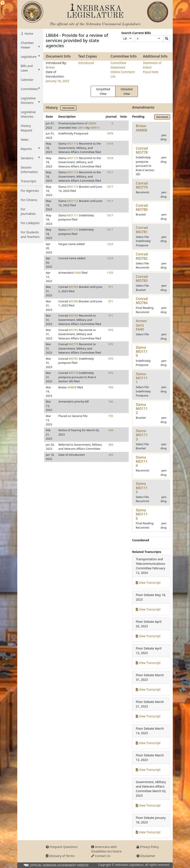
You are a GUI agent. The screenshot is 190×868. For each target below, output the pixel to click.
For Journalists (28, 211)
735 (111, 416)
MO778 (73, 373)
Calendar (27, 80)
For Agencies (30, 191)
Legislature (30, 56)
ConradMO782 (142, 256)
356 (111, 445)
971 (111, 287)
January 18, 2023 (58, 81)
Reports (30, 149)
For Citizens (29, 200)
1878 (110, 133)
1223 (110, 244)
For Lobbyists (30, 223)
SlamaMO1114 (142, 461)
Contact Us (101, 856)
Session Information (29, 170)
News (25, 140)
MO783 (73, 287)
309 (111, 455)
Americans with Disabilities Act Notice (106, 849)
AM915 (95, 128)
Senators (30, 158)
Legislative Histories (28, 114)
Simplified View (103, 91)
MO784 (73, 315)
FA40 (78, 273)
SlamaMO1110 (142, 351)
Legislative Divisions (30, 100)
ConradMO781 (142, 230)
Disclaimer (146, 856)
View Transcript (148, 583)
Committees (30, 89)
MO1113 (73, 187)
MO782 (73, 330)
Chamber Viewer (30, 45)
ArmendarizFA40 (141, 325)
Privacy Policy (148, 847)
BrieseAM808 (142, 128)
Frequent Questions (62, 847)
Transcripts (28, 181)
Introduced (86, 63)
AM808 (72, 387)
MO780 (73, 301)
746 (111, 401)
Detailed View (127, 91)
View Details (68, 108)
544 (111, 430)
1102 (110, 273)
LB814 (82, 128)
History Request (27, 128)
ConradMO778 (142, 150)
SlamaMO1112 (142, 409)
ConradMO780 (142, 207)
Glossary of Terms (60, 856)
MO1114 (73, 172)
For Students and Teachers (30, 234)
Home (28, 34)
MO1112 (73, 201)
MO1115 (73, 158)
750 (111, 387)
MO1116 (73, 144)
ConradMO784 (142, 301)
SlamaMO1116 (142, 514)
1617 (110, 172)
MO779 (73, 344)
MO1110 (73, 229)
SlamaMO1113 (142, 435)
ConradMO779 (142, 185)
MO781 (73, 359)
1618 (110, 144)
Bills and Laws (30, 68)
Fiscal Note (151, 72)
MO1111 (73, 215)
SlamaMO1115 (142, 488)
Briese (50, 67)
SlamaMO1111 (142, 378)
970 (111, 330)
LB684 (92, 123)
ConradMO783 (142, 279)
